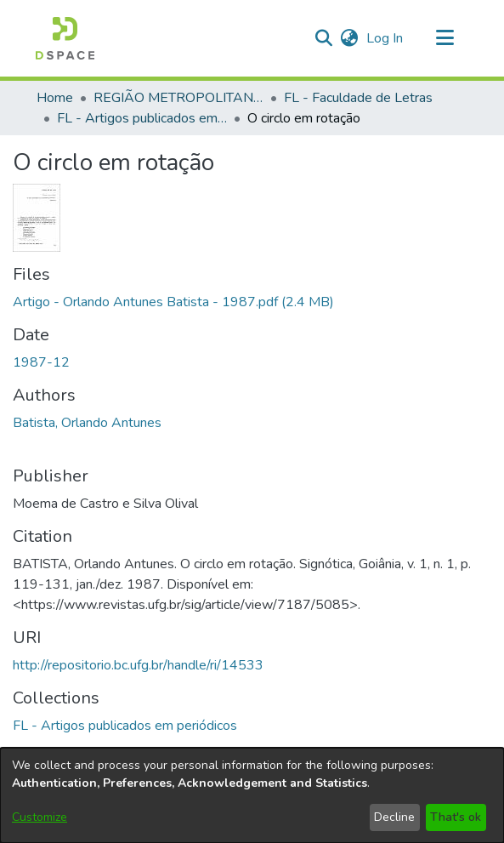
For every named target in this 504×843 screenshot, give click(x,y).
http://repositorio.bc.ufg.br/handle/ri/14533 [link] (138, 665)
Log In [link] (385, 38)
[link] (173, 302)
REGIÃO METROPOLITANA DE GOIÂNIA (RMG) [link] (178, 98)
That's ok (456, 817)
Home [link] (55, 98)
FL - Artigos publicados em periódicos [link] (142, 118)
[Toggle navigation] (445, 38)
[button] (65, 38)
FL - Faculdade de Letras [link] (358, 98)
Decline (394, 817)
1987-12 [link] (41, 362)
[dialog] (252, 795)
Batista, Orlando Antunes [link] (87, 423)
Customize (40, 817)
